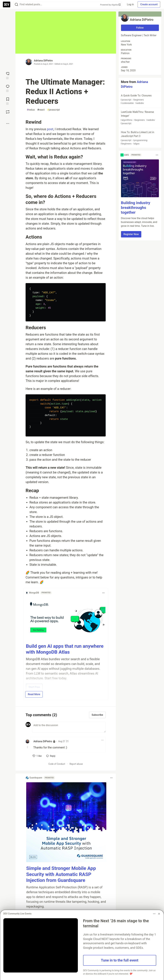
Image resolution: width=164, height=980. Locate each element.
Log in (130, 4)
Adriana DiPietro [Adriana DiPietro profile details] (43, 741)
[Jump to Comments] (8, 88)
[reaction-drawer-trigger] (8, 75)
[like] (37, 756)
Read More (34, 694)
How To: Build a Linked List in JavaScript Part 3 (140, 138)
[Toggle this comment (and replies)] (28, 747)
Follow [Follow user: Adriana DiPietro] (140, 28)
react (41, 110)
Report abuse (76, 764)
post (50, 129)
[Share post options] (8, 124)
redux (31, 110)
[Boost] (8, 112)
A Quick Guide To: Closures (140, 99)
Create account (149, 4)
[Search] (16, 5)
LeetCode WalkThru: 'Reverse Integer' (140, 118)
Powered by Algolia (110, 5)
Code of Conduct (57, 764)
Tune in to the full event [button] (120, 960)
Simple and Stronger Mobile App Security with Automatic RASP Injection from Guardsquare (61, 874)
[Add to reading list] (8, 101)
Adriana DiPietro (43, 61)
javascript (53, 110)
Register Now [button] (131, 234)
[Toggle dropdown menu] (103, 593)
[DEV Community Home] (7, 4)
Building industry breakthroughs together (136, 208)
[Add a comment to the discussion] (69, 727)
